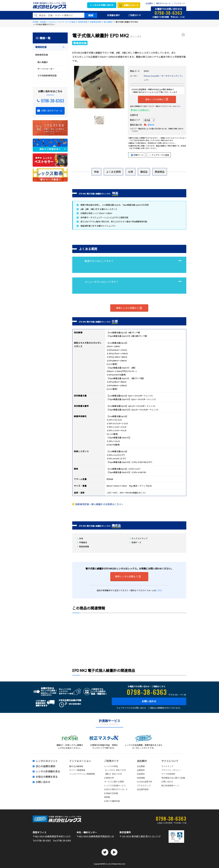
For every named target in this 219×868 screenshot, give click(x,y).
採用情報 (141, 778)
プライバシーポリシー (171, 770)
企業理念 (141, 770)
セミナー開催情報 (77, 770)
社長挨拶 (141, 774)
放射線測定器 (96, 22)
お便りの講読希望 (112, 801)
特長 (96, 172)
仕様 (130, 172)
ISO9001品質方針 (145, 782)
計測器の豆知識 (111, 793)
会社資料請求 (143, 789)
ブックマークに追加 (159, 155)
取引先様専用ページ (170, 786)
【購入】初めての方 (113, 774)
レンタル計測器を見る (48, 771)
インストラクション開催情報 (82, 774)
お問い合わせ (149, 701)
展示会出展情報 (76, 766)
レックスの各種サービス (115, 786)
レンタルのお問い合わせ (102, 5)
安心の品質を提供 (45, 766)
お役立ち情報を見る (47, 777)
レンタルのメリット (47, 761)
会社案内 (149, 3)
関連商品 (160, 172)
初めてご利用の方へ (141, 110)
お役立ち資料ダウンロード (116, 789)
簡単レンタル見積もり (157, 99)
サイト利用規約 (168, 774)
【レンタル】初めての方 (115, 770)
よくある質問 (113, 172)
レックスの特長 (111, 766)
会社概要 (141, 766)
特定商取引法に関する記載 (173, 778)
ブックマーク (179, 3)
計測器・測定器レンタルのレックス (47, 22)
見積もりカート (131, 5)
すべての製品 (70, 22)
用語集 (107, 797)
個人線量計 (108, 22)
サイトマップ (167, 766)
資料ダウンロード (163, 3)
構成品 (144, 172)
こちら (178, 106)
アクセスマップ (144, 786)
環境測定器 (83, 22)
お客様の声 (109, 778)
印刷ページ (139, 155)
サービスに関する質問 (114, 782)
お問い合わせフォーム (52, 110)
